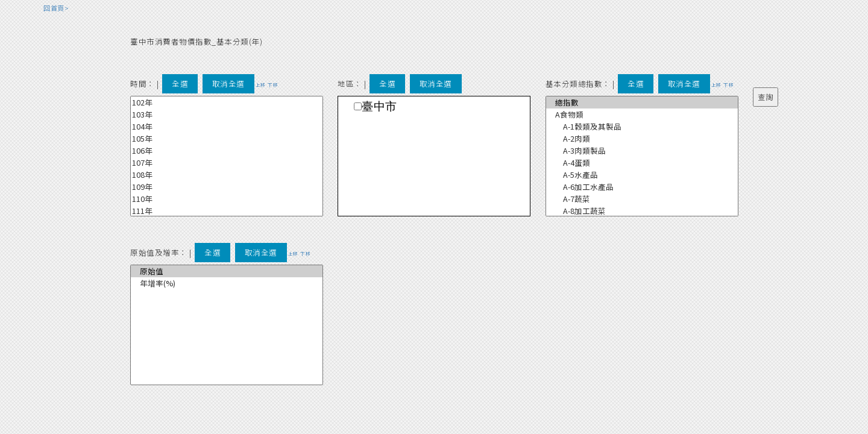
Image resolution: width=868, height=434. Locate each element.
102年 (227, 102)
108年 (227, 175)
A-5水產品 (642, 175)
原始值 (227, 271)
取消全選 (228, 83)
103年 (227, 115)
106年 (227, 151)
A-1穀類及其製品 (642, 127)
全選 (180, 83)
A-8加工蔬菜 (642, 211)
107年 (227, 163)
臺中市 (379, 106)
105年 (227, 139)
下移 (273, 85)
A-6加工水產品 (642, 187)
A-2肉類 (642, 139)
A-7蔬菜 (642, 199)
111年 (227, 211)
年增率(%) (227, 283)
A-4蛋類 (642, 163)
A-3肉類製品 (642, 151)
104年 (227, 127)
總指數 (642, 102)
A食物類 (642, 115)
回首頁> (56, 8)
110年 (227, 199)
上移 (261, 85)
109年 (227, 187)
